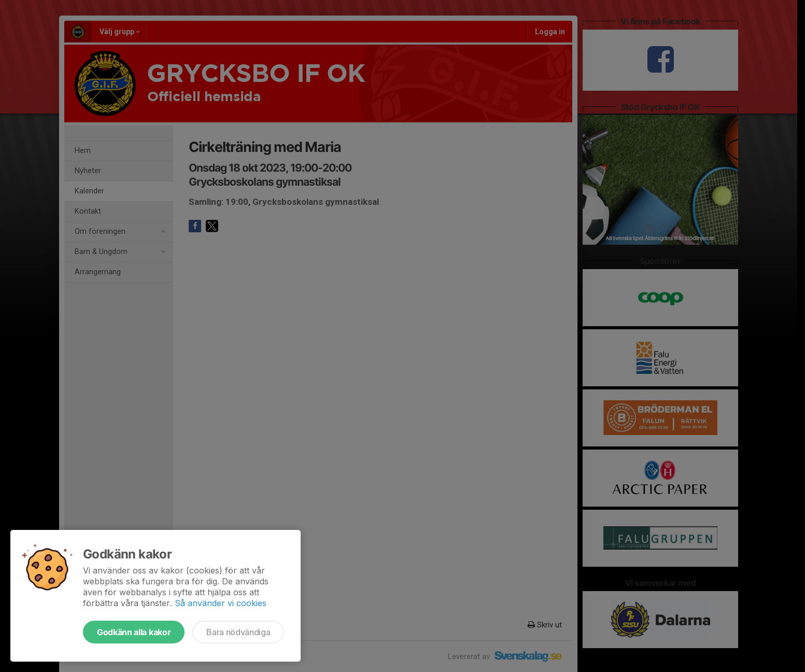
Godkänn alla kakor (134, 632)
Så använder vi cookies (221, 603)
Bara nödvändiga (238, 632)
